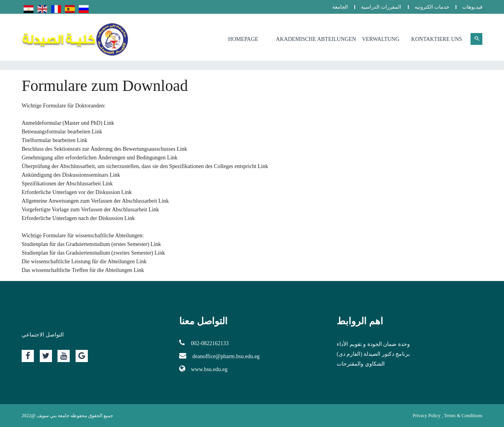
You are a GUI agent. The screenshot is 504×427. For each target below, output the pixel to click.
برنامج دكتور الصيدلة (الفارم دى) (373, 354)
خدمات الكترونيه (432, 7)
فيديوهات (472, 7)
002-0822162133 (204, 343)
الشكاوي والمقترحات (361, 364)
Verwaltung (381, 39)
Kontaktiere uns (436, 39)
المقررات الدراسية (381, 7)
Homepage (243, 39)
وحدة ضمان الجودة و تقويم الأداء (373, 344)
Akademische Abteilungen (316, 39)
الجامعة (340, 7)
